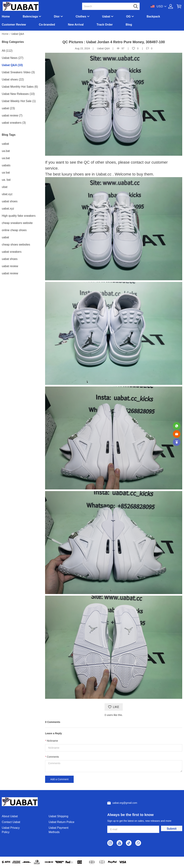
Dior (57, 16)
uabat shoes (10, 201)
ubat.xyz (7, 194)
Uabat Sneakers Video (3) (18, 72)
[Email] (177, 434)
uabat (5, 144)
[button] (136, 6)
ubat (5, 187)
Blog (129, 25)
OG (128, 16)
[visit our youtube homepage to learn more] (119, 843)
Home (6, 16)
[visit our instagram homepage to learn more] (110, 843)
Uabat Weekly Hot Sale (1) (19, 101)
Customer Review (14, 25)
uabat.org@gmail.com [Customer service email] (125, 803)
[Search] (109, 6)
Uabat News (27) (13, 58)
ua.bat (6, 151)
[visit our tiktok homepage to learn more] (129, 843)
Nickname (52, 741)
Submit (172, 829)
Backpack (153, 16)
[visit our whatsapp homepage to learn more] (138, 843)
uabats (6, 165)
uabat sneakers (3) (14, 123)
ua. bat (6, 180)
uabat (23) (8, 108)
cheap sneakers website (17, 223)
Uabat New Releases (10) (18, 94)
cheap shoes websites (16, 245)
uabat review (10, 266)
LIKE (114, 707)
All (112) (7, 51)
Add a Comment (59, 779)
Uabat (106, 16)
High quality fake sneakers (19, 216)
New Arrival (76, 25)
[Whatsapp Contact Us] (177, 426)
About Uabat (10, 816)
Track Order (105, 25)
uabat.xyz (8, 209)
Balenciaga (30, 16)
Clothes (81, 16)
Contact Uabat (11, 822)
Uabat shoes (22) (13, 79)
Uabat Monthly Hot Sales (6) (20, 87)
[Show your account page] (171, 6)
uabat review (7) (12, 115)
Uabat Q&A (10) (12, 65)
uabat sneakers (12, 252)
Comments (53, 757)
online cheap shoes (14, 230)
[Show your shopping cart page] (179, 6)
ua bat (6, 173)
